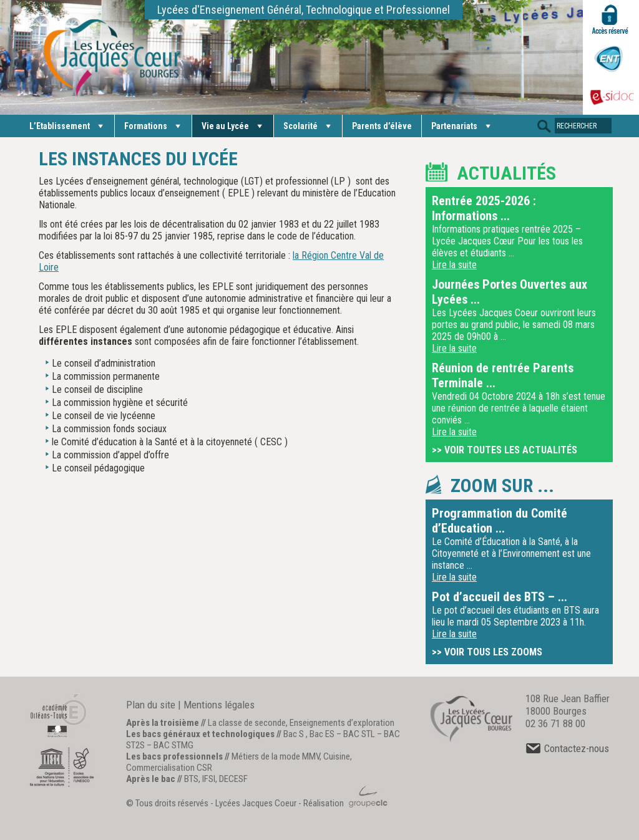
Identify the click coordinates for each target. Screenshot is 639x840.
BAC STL (359, 734)
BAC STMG (173, 745)
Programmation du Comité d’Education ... (500, 521)
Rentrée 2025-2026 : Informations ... (484, 208)
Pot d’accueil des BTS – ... (500, 597)
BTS (191, 779)
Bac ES (322, 734)
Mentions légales (219, 705)
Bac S (294, 734)
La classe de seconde (247, 723)
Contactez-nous (567, 748)
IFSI (209, 779)
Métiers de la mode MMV (276, 756)
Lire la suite (454, 265)
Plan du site (151, 705)
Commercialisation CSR (169, 768)
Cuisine (337, 756)
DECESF (233, 779)
